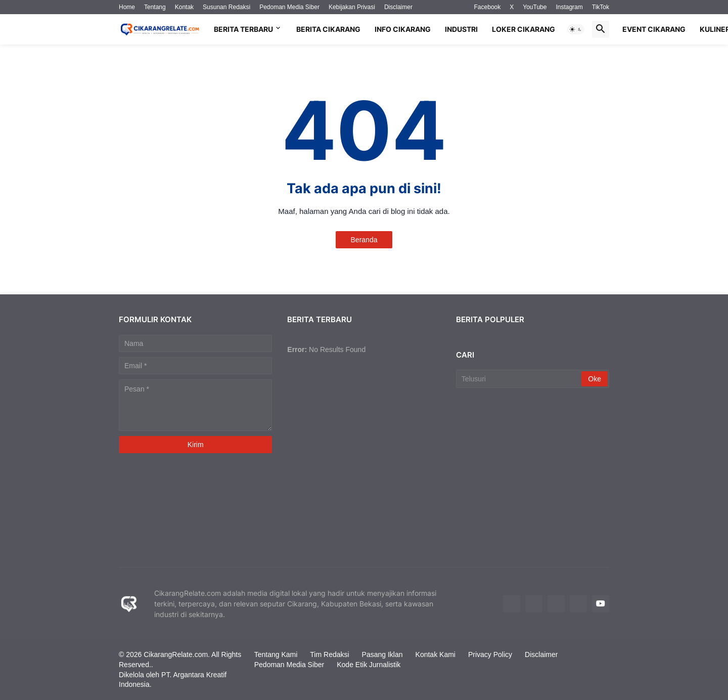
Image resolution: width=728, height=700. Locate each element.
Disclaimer (398, 7)
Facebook (488, 7)
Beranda (364, 240)
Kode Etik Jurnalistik (369, 665)
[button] (576, 29)
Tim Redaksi (329, 654)
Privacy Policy (490, 654)
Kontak (184, 7)
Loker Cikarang (524, 29)
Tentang (155, 7)
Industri (461, 29)
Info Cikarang (403, 29)
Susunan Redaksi (226, 7)
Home (127, 7)
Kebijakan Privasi (352, 7)
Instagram (569, 7)
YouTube (535, 7)
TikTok (601, 7)
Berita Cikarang (328, 29)
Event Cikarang (654, 29)
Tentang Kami (276, 654)
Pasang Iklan (382, 654)
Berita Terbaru (243, 29)
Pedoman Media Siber (289, 7)
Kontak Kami (436, 654)
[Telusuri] (520, 379)
